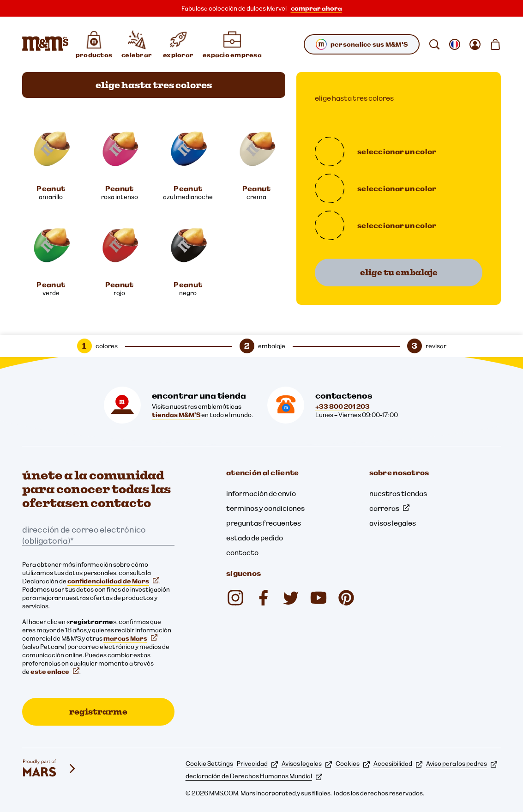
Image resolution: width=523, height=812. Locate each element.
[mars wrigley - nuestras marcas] (50, 769)
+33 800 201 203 (343, 406)
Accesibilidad (398, 764)
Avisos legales (307, 764)
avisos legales (393, 523)
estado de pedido (255, 538)
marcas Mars (130, 638)
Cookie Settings (209, 764)
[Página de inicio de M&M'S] (45, 44)
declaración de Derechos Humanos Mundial (254, 776)
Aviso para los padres (462, 764)
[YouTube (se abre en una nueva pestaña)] (319, 598)
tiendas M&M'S (176, 415)
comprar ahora (316, 8)
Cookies (353, 764)
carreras (389, 508)
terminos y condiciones (265, 508)
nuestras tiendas (398, 493)
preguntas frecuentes (264, 523)
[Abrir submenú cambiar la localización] (455, 44)
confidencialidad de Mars (113, 581)
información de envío (261, 493)
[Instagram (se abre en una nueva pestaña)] (235, 598)
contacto (242, 552)
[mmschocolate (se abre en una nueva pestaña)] (346, 598)
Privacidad (257, 764)
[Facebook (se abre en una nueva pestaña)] (263, 598)
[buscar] (434, 44)
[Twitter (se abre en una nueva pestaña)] (291, 598)
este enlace (55, 672)
